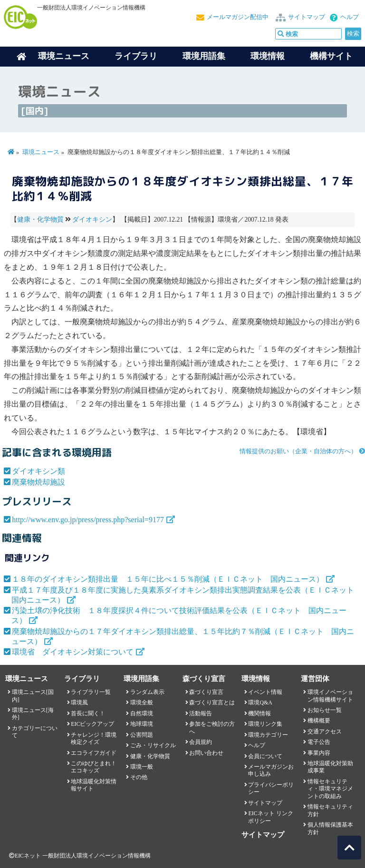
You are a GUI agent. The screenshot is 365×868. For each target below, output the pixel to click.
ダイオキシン (92, 219)
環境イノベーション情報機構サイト (330, 696)
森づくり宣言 (206, 692)
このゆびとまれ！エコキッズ (94, 767)
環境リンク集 (265, 724)
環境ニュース (41, 152)
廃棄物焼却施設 (38, 482)
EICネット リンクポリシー (270, 817)
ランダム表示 (147, 692)
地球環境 (142, 724)
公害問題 (142, 735)
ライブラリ (136, 56)
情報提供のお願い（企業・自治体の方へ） (298, 451)
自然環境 (142, 713)
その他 (139, 777)
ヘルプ (350, 17)
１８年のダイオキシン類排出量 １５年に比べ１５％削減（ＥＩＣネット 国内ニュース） (168, 579)
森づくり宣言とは (212, 702)
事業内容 (319, 753)
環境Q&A (260, 702)
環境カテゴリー (268, 735)
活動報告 (201, 713)
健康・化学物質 (40, 219)
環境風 (79, 702)
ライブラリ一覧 (91, 692)
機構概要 (319, 721)
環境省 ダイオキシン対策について (73, 652)
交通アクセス (325, 731)
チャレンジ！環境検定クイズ (94, 738)
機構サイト (331, 56)
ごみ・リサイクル (153, 745)
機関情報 (259, 713)
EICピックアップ (92, 724)
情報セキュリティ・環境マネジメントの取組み (330, 789)
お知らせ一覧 (325, 710)
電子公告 (319, 742)
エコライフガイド (94, 753)
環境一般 (142, 767)
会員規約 (201, 742)
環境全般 (142, 702)
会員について (265, 756)
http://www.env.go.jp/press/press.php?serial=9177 (88, 520)
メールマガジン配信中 (238, 17)
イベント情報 (265, 692)
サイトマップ (307, 17)
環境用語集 (204, 56)
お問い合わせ (206, 753)
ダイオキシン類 (38, 471)
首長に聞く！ (88, 713)
